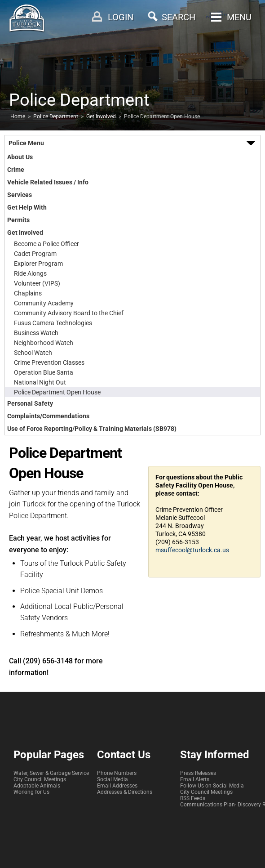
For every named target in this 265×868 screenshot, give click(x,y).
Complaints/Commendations (48, 416)
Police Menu (26, 143)
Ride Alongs (30, 273)
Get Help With (27, 207)
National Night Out (40, 382)
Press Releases (198, 773)
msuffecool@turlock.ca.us (192, 550)
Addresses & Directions (125, 792)
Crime (16, 170)
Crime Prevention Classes (49, 362)
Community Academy (44, 303)
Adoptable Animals (37, 786)
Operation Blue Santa (44, 372)
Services (20, 195)
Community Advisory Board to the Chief (69, 313)
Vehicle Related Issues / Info (48, 182)
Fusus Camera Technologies (53, 323)
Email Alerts (195, 779)
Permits (18, 220)
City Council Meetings (40, 779)
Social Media (113, 779)
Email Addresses (117, 786)
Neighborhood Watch (44, 343)
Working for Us (31, 792)
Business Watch (36, 333)
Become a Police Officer (46, 244)
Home (18, 116)
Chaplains (28, 293)
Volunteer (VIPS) (37, 283)
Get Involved (101, 116)
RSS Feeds (193, 798)
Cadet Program (35, 254)
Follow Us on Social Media (212, 786)
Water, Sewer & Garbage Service (51, 773)
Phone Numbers (117, 773)
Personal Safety (30, 403)
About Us (20, 157)
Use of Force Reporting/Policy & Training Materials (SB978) (92, 429)
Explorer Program (38, 264)
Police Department (56, 116)
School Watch (33, 353)
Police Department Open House (57, 392)
